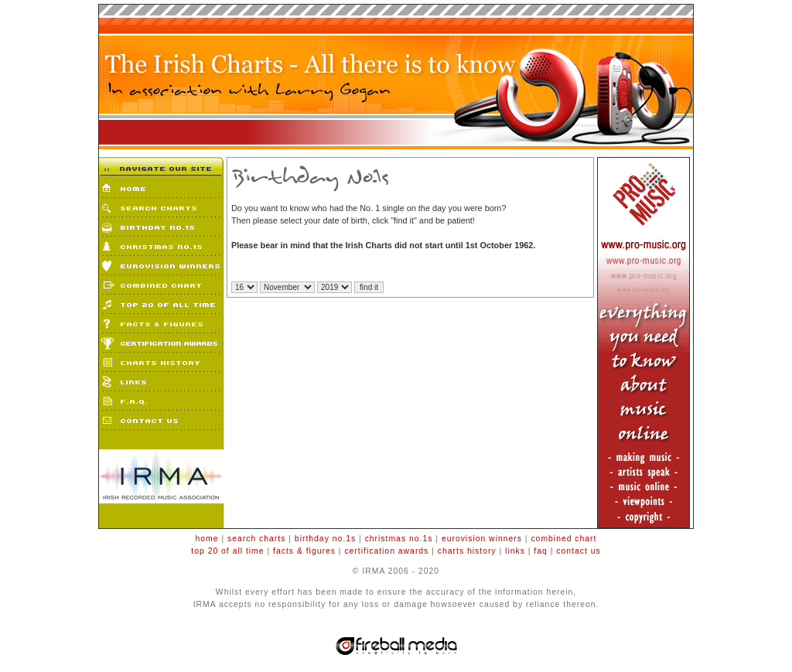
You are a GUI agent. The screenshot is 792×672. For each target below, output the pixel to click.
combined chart (563, 539)
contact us (578, 551)
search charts (256, 539)
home (207, 539)
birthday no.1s (325, 539)
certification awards (386, 551)
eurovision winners (482, 539)
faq (540, 551)
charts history (467, 551)
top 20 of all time (227, 551)
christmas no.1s (399, 539)
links (515, 551)
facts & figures (304, 551)
